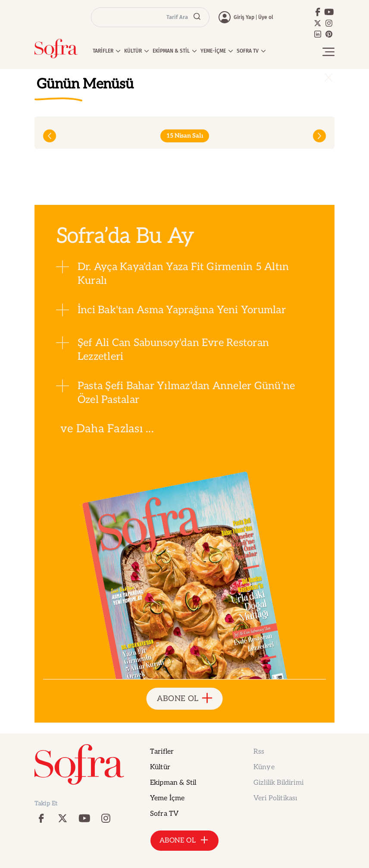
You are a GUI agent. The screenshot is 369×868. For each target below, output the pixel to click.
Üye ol (266, 17)
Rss (259, 752)
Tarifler (162, 752)
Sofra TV (164, 814)
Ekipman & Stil (173, 783)
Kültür (160, 767)
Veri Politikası (275, 798)
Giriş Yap (244, 17)
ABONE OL (185, 699)
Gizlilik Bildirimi (278, 783)
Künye (264, 767)
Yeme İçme (167, 798)
